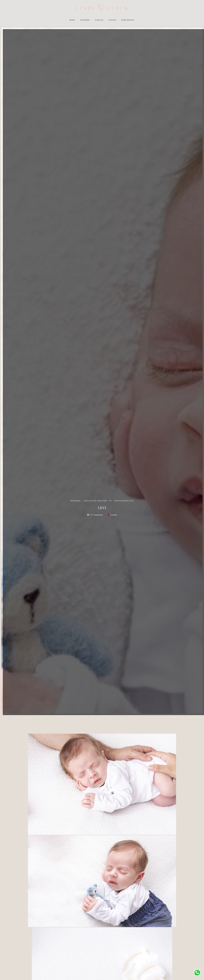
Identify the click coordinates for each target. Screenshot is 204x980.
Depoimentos (128, 20)
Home (72, 20)
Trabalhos (85, 20)
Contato (113, 20)
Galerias (99, 20)
